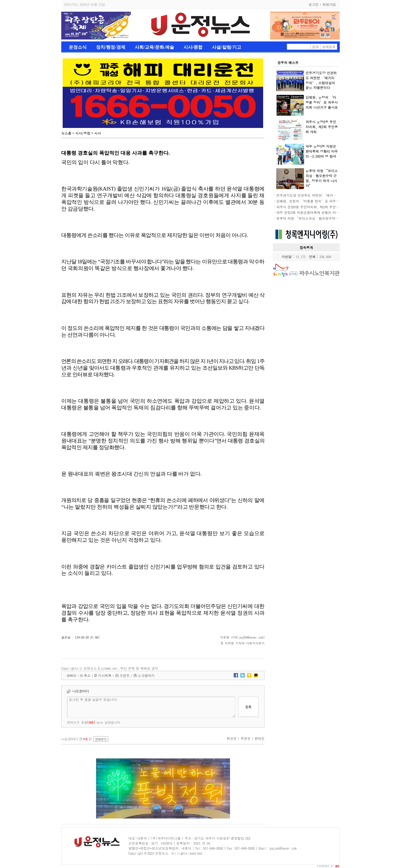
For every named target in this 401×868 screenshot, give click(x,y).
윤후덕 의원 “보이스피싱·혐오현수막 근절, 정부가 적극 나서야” (322, 178)
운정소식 (78, 47)
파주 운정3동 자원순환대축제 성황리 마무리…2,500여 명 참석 (322, 151)
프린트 (125, 675)
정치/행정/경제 (111, 47)
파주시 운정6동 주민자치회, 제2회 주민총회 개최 (322, 127)
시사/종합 (193, 47)
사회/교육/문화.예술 (154, 47)
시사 (97, 133)
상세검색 (329, 47)
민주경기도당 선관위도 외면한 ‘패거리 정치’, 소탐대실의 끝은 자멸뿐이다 (321, 80)
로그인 (314, 4)
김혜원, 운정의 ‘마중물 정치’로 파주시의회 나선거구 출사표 (322, 102)
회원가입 (329, 4)
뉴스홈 (66, 133)
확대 (73, 675)
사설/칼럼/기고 (227, 47)
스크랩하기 (146, 675)
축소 (87, 675)
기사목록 (105, 675)
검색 (316, 47)
